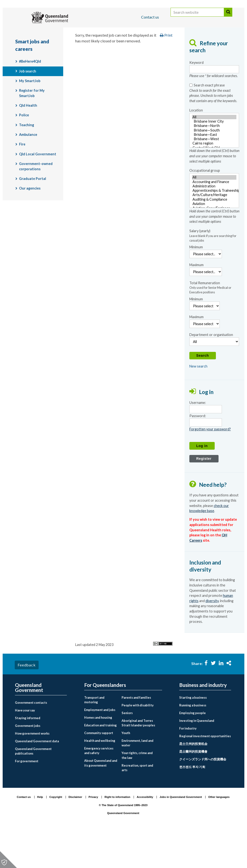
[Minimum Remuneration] (205, 344)
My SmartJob (30, 119)
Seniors (127, 751)
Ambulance (28, 172)
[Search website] (197, 17)
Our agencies (30, 226)
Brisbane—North (214, 164)
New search (198, 404)
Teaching (27, 163)
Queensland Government (29, 725)
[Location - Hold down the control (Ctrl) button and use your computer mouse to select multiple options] (214, 168)
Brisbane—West (214, 177)
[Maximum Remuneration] (205, 362)
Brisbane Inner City (214, 159)
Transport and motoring (94, 738)
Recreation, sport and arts (137, 805)
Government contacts (31, 740)
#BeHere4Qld (30, 99)
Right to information (117, 835)
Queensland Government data (37, 779)
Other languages (219, 835)
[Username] (206, 447)
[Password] (206, 460)
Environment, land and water (137, 781)
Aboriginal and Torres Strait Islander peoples (138, 761)
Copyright (56, 835)
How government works (32, 771)
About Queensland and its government (101, 801)
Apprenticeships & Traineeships (214, 228)
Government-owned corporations (36, 204)
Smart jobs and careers (200, 47)
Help (40, 835)
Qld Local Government (38, 192)
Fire (22, 182)
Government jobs (28, 763)
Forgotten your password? (210, 467)
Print (166, 73)
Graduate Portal (33, 216)
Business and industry (72, 32)
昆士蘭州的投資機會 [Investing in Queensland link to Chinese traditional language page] (193, 789)
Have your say (25, 748)
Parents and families (136, 735)
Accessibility (145, 835)
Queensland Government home (52, 47)
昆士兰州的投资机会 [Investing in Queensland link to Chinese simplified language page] (193, 782)
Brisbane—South (214, 168)
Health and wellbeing (100, 778)
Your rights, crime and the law (137, 793)
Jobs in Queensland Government (181, 835)
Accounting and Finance (214, 220)
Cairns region (214, 181)
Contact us (150, 17)
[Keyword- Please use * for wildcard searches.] (214, 107)
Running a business (193, 743)
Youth (126, 771)
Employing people (192, 751)
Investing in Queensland (197, 758)
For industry (188, 766)
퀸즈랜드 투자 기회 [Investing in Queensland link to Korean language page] (192, 805)
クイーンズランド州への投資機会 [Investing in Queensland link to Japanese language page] (203, 797)
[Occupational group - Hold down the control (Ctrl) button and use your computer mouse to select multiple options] (214, 228)
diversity (212, 639)
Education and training (100, 763)
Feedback (27, 703)
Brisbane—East (214, 172)
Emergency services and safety (99, 788)
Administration (214, 224)
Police (24, 153)
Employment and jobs (151, 47)
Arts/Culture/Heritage (214, 233)
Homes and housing (98, 755)
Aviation (214, 242)
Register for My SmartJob (32, 131)
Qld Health (28, 143)
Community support (99, 771)
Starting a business (193, 735)
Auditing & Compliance (214, 237)
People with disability (138, 743)
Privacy (93, 835)
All (214, 155)
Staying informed (28, 756)
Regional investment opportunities (205, 774)
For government (27, 799)
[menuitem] (41, 740)
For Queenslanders (31, 32)
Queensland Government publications (33, 789)
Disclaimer (75, 835)
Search (228, 17)
